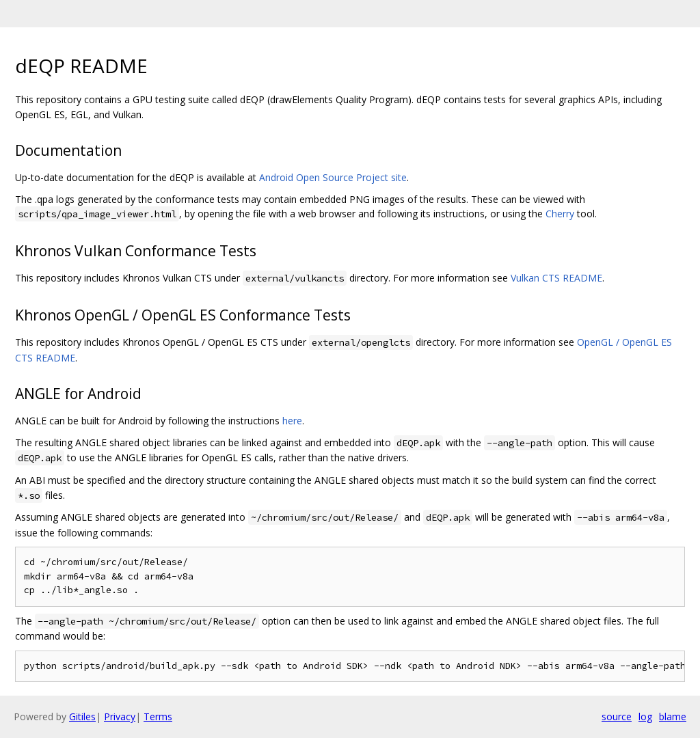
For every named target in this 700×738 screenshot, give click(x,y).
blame (673, 716)
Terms (158, 716)
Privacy (120, 716)
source (617, 716)
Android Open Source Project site (333, 177)
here (292, 421)
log (645, 716)
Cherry (560, 214)
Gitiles (82, 716)
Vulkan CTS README (556, 278)
